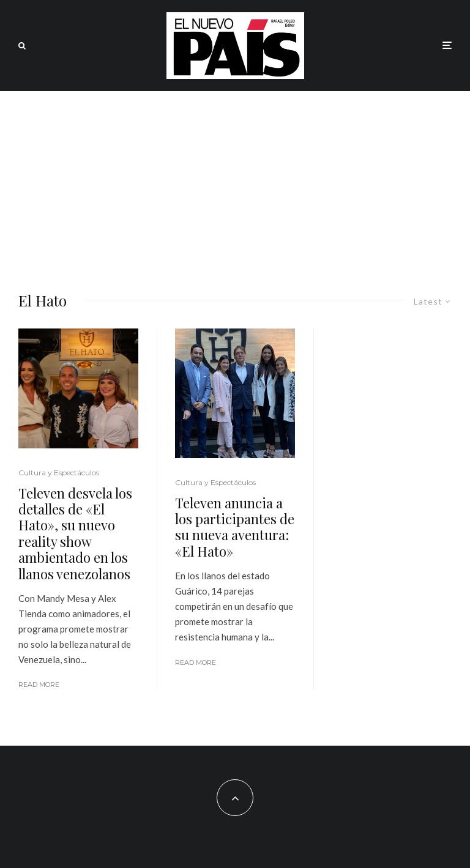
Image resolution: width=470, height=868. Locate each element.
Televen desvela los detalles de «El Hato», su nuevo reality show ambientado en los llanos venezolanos (75, 533)
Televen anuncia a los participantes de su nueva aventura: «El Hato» (235, 527)
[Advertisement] (235, 183)
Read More (39, 684)
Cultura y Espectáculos (59, 473)
